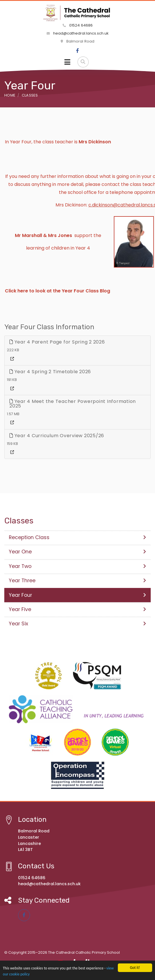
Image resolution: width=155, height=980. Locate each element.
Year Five (77, 609)
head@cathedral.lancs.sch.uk (78, 33)
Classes (30, 95)
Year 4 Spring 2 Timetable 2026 (50, 372)
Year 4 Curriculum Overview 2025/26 (57, 436)
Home (10, 95)
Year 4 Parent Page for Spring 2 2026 (57, 342)
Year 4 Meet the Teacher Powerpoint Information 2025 (73, 404)
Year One (77, 552)
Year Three (77, 581)
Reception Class (77, 537)
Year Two (77, 566)
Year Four (77, 595)
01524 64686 (78, 25)
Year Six (77, 624)
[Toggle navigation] (67, 62)
